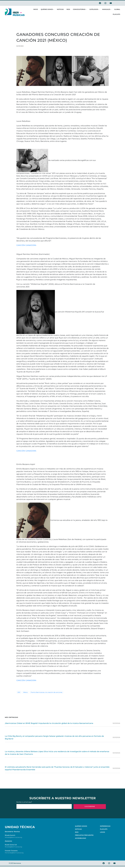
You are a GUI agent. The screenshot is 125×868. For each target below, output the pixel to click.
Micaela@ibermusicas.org (13, 837)
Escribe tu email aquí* (44, 805)
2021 (19, 692)
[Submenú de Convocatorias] (86, 9)
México (25, 692)
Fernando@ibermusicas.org (14, 853)
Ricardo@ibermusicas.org (13, 847)
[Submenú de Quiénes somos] (54, 9)
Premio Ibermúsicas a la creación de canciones (46, 692)
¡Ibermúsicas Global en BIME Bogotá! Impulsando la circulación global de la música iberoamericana (49, 723)
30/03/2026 (116, 723)
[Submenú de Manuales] (111, 9)
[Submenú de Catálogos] (99, 9)
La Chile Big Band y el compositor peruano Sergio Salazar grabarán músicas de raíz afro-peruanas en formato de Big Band (54, 737)
